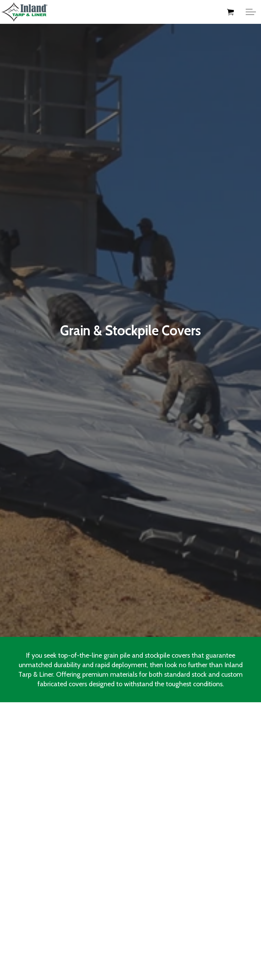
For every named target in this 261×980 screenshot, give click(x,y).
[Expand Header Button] (251, 12)
